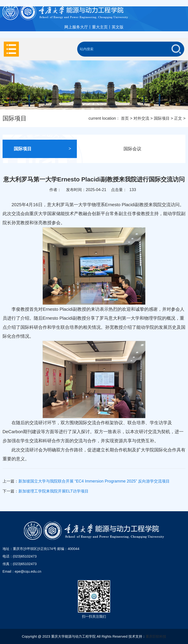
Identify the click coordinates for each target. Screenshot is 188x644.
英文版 (118, 27)
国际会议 (152, 149)
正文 (178, 118)
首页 (125, 118)
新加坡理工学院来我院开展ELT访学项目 (53, 491)
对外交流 (141, 118)
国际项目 (162, 118)
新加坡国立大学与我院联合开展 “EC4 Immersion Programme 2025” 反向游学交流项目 (94, 481)
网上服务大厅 (76, 27)
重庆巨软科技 (156, 636)
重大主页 (100, 27)
